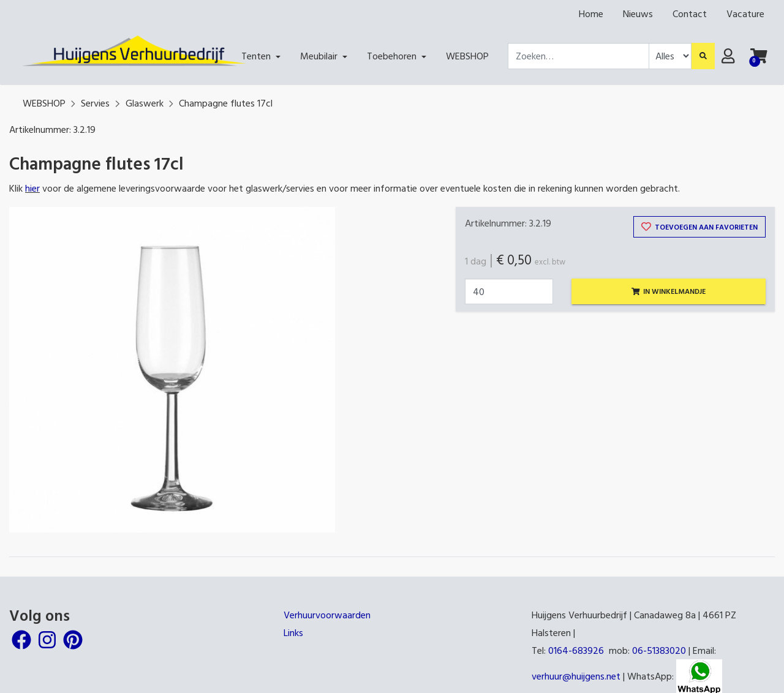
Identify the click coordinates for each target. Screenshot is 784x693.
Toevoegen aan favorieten (699, 227)
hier (32, 188)
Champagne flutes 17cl (226, 103)
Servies (95, 103)
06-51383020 (659, 650)
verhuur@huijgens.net (576, 676)
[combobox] (579, 56)
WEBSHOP (44, 103)
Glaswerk (145, 103)
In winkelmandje (669, 291)
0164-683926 (576, 650)
